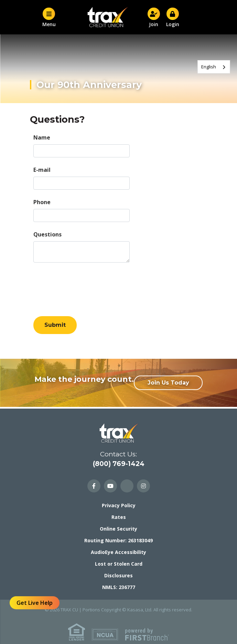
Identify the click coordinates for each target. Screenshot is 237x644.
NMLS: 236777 (119, 587)
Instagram (143, 486)
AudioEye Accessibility (118, 552)
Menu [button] (49, 17)
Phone (42, 202)
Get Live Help (35, 603)
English (209, 67)
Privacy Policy (119, 505)
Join (154, 17)
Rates (119, 517)
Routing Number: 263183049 (118, 540)
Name (42, 137)
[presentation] (86, 286)
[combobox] (214, 67)
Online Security (118, 529)
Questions (47, 234)
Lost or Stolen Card (119, 564)
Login (173, 17)
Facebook (94, 486)
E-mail (42, 170)
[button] (166, 17)
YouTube (110, 486)
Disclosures (118, 575)
